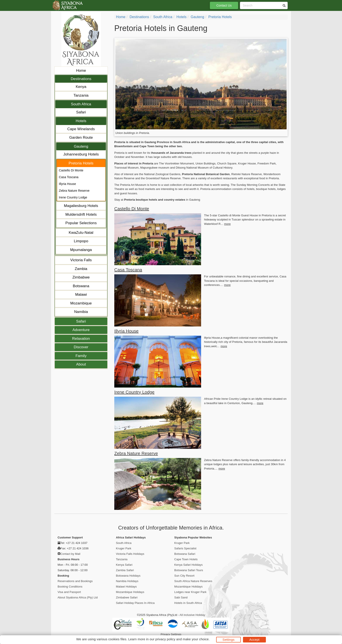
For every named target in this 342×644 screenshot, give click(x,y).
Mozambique (81, 303)
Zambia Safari (125, 570)
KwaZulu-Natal (81, 233)
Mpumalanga (81, 250)
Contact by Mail (70, 554)
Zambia (81, 269)
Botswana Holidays (128, 576)
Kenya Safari (124, 565)
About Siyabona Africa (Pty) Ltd (78, 597)
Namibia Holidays (127, 581)
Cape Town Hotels (186, 559)
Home (81, 71)
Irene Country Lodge (73, 197)
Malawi (81, 295)
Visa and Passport (69, 592)
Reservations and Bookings (75, 581)
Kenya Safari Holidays (188, 565)
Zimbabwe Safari (127, 597)
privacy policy (165, 639)
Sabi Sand (181, 597)
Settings (228, 640)
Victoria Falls (81, 260)
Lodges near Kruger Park (190, 592)
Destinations (81, 79)
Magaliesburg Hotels (81, 206)
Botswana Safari (185, 554)
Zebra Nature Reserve (74, 191)
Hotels (81, 121)
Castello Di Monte (71, 170)
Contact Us (224, 5)
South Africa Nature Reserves (193, 581)
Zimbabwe (81, 277)
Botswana (81, 286)
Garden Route (81, 138)
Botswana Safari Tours (189, 570)
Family (81, 356)
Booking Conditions (70, 587)
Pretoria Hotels (81, 163)
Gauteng (81, 146)
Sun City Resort (184, 576)
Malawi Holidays (126, 587)
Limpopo (81, 241)
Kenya (81, 87)
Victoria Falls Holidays (130, 554)
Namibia (81, 312)
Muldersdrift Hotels (81, 214)
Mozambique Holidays (130, 592)
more (227, 224)
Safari (81, 112)
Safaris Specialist (185, 548)
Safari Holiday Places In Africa (135, 603)
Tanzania (81, 95)
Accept (254, 640)
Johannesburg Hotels (81, 154)
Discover (81, 347)
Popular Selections (81, 223)
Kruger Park (124, 548)
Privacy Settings (171, 634)
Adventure (81, 330)
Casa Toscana (69, 177)
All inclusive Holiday (192, 615)
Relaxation (81, 339)
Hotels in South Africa (188, 603)
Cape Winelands (81, 129)
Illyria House (67, 184)
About (81, 364)
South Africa (81, 104)
